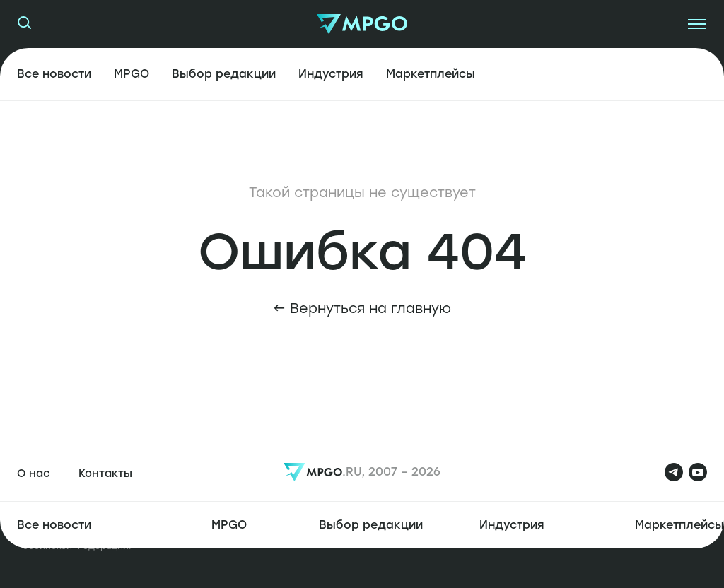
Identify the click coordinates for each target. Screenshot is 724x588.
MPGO (132, 74)
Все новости (54, 74)
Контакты (105, 474)
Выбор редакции (224, 74)
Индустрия (331, 74)
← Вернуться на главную (362, 308)
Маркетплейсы (431, 74)
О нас (34, 474)
